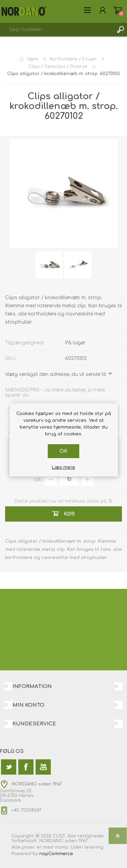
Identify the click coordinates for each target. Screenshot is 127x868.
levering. (94, 847)
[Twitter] (9, 767)
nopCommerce (56, 854)
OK (63, 451)
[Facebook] (26, 767)
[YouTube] (43, 767)
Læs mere (63, 467)
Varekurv (118, 10)
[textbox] (57, 30)
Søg (120, 30)
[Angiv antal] (69, 480)
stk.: (39, 479)
